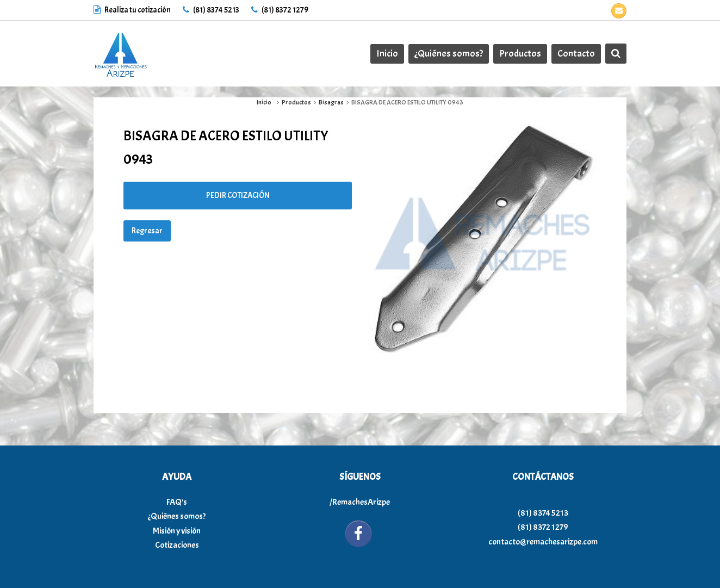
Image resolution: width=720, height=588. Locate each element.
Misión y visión (177, 531)
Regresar (147, 231)
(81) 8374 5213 (211, 10)
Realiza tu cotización (133, 10)
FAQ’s (177, 502)
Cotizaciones (177, 545)
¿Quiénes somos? (177, 516)
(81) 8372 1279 (280, 10)
